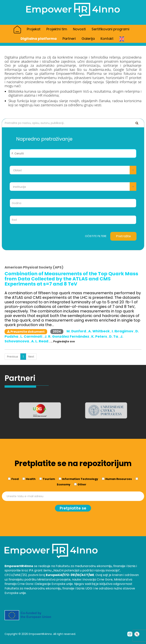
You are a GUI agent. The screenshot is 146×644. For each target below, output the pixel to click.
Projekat (34, 29)
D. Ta (114, 336)
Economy (64, 484)
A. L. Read (40, 341)
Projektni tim (57, 29)
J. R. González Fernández (67, 336)
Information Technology (80, 479)
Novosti (79, 29)
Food (15, 479)
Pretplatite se (73, 508)
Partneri (69, 39)
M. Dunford (77, 331)
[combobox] (73, 170)
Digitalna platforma (39, 39)
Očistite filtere (96, 236)
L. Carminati (32, 336)
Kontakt (107, 39)
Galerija (88, 39)
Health (31, 479)
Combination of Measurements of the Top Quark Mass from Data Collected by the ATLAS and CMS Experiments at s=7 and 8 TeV (71, 279)
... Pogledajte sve (63, 341)
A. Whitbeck (99, 331)
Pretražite (123, 236)
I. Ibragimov (123, 331)
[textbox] (73, 170)
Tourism (49, 479)
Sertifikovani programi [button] (112, 29)
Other (82, 484)
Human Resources (119, 479)
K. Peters (100, 336)
